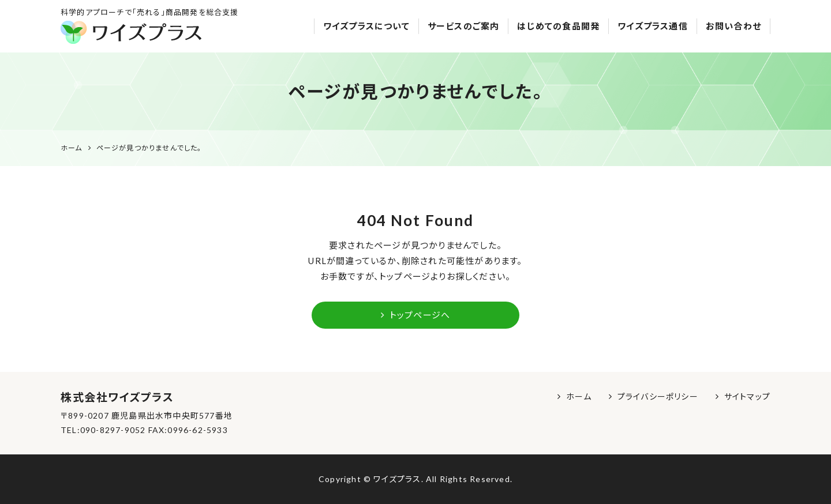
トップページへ (415, 315)
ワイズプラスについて (366, 26)
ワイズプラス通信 (653, 26)
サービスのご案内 (464, 26)
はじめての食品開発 (558, 26)
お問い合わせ (733, 26)
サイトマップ (747, 396)
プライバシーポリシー (658, 396)
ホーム (579, 396)
